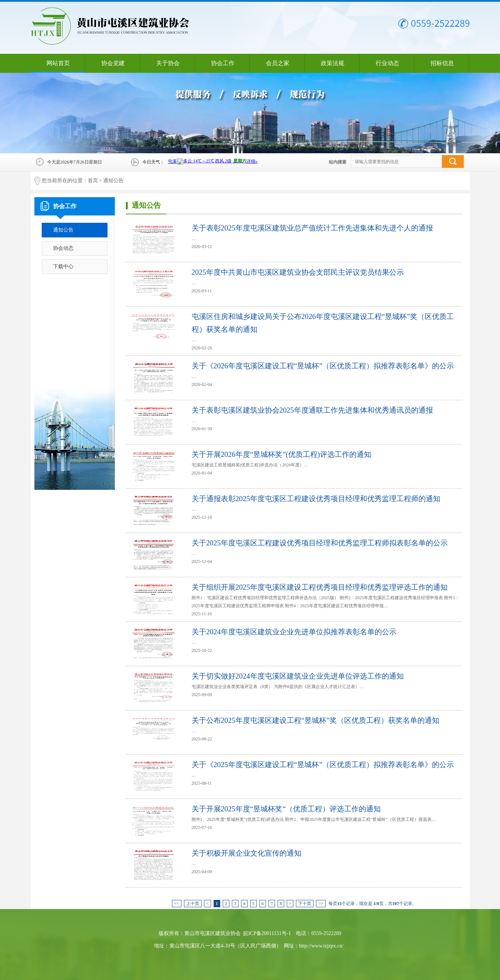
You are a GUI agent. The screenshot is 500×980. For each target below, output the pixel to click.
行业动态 (387, 63)
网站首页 (58, 63)
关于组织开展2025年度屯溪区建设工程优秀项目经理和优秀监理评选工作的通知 (320, 587)
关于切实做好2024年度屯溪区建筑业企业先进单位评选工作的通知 (298, 676)
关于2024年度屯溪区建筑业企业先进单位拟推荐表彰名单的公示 (294, 632)
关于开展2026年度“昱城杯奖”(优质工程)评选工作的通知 (281, 454)
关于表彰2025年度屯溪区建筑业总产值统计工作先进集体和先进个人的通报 (312, 228)
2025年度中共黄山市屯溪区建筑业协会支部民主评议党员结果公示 (298, 272)
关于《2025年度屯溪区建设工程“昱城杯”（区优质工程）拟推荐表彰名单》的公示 (323, 765)
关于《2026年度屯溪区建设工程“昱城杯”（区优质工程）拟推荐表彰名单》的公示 (323, 366)
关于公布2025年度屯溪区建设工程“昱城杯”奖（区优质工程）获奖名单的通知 (316, 720)
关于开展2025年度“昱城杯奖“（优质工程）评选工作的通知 (286, 809)
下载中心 (63, 266)
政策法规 (332, 63)
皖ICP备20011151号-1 (267, 933)
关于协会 (168, 63)
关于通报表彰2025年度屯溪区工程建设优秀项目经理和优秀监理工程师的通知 (316, 499)
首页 (93, 181)
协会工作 (223, 63)
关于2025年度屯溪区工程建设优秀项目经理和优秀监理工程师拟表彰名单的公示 (320, 543)
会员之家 (278, 63)
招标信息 (442, 63)
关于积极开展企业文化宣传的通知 (247, 853)
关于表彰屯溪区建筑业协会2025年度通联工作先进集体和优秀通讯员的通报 (312, 410)
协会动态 (63, 248)
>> (321, 904)
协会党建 (113, 63)
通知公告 (113, 181)
